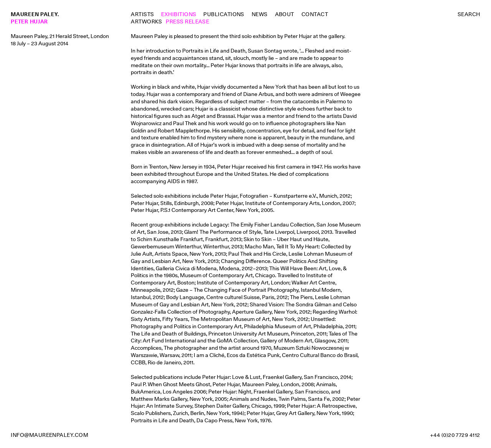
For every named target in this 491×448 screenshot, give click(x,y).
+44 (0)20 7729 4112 (455, 435)
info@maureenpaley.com (49, 435)
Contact (315, 14)
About (285, 14)
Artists (142, 14)
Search (469, 14)
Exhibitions (179, 14)
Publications (224, 14)
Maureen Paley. (35, 14)
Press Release (187, 21)
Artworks (147, 21)
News (260, 14)
